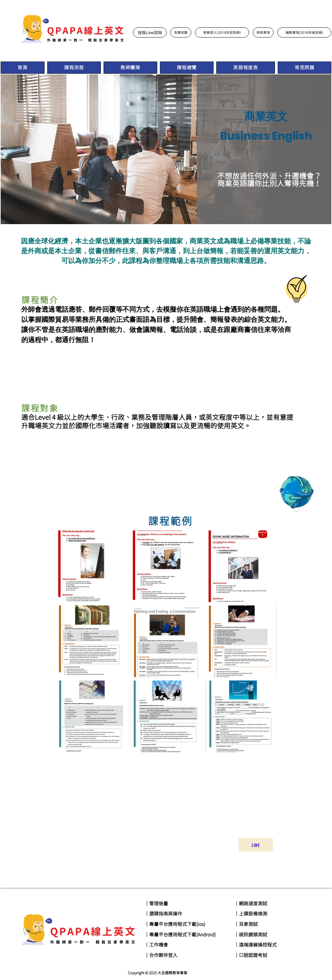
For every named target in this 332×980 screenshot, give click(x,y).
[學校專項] (263, 32)
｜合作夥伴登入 (161, 955)
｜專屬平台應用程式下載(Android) (180, 935)
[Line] (256, 845)
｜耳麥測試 (246, 924)
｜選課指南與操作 (163, 914)
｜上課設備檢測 (251, 914)
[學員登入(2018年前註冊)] (222, 32)
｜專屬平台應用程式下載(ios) (175, 924)
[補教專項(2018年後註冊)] (304, 32)
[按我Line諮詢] (150, 32)
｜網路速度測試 (251, 904)
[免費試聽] (181, 32)
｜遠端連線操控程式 (255, 945)
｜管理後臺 (156, 904)
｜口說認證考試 (251, 955)
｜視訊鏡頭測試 (251, 935)
